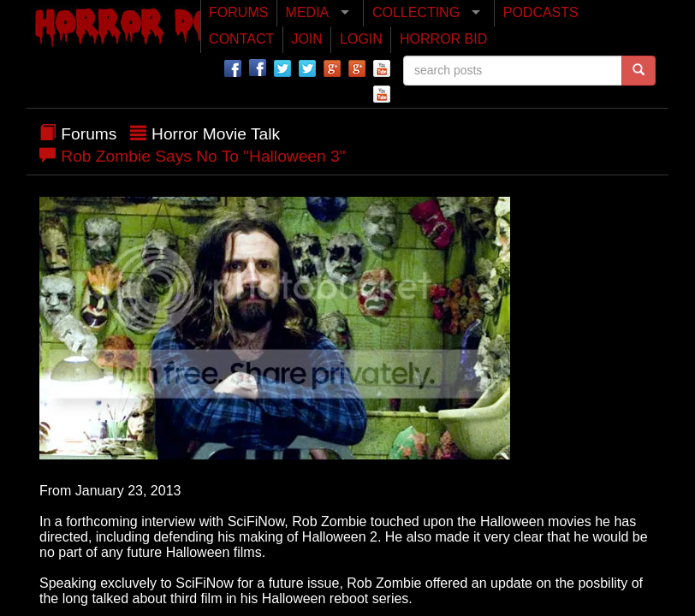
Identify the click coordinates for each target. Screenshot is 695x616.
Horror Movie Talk (216, 134)
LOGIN (361, 39)
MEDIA (308, 12)
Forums (89, 134)
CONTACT (241, 39)
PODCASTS (541, 12)
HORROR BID (443, 39)
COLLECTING (416, 12)
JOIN (306, 39)
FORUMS (238, 12)
